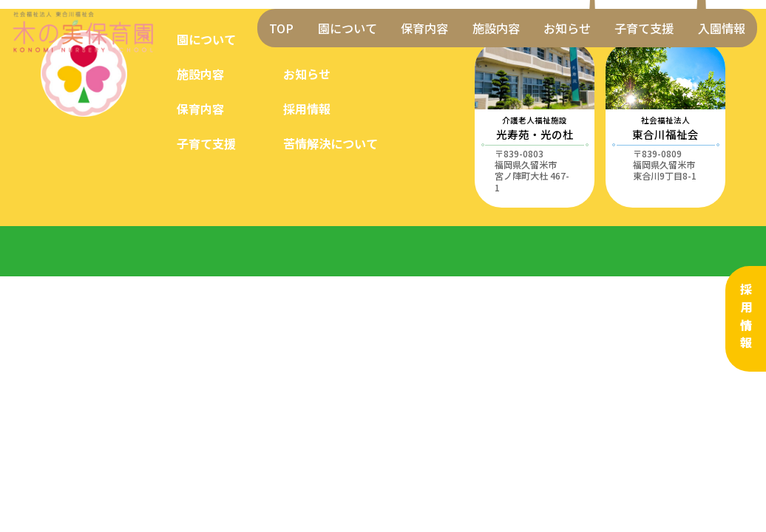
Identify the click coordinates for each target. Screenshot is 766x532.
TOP (281, 28)
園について (348, 28)
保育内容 (424, 28)
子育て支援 (644, 28)
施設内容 (496, 28)
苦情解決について (331, 143)
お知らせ (567, 28)
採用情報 (746, 318)
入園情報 (722, 28)
